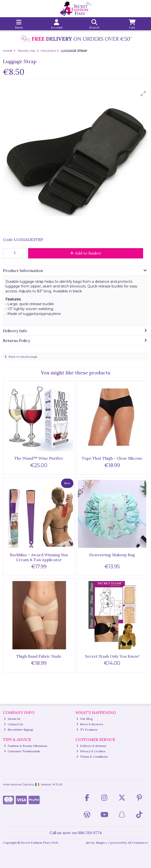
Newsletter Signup (19, 730)
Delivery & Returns (91, 746)
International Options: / (33, 784)
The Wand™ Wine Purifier (39, 458)
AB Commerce (138, 843)
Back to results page (23, 357)
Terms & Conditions (92, 757)
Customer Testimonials (22, 751)
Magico (101, 843)
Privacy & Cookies (91, 751)
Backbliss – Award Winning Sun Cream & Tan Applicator (39, 557)
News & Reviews (90, 724)
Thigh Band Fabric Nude (39, 656)
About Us (12, 719)
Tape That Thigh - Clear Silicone (112, 458)
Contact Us (14, 724)
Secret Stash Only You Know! (112, 656)
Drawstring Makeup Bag (112, 555)
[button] (143, 94)
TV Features (87, 730)
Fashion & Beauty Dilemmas (26, 746)
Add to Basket (86, 253)
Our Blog (85, 719)
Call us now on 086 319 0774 (76, 833)
